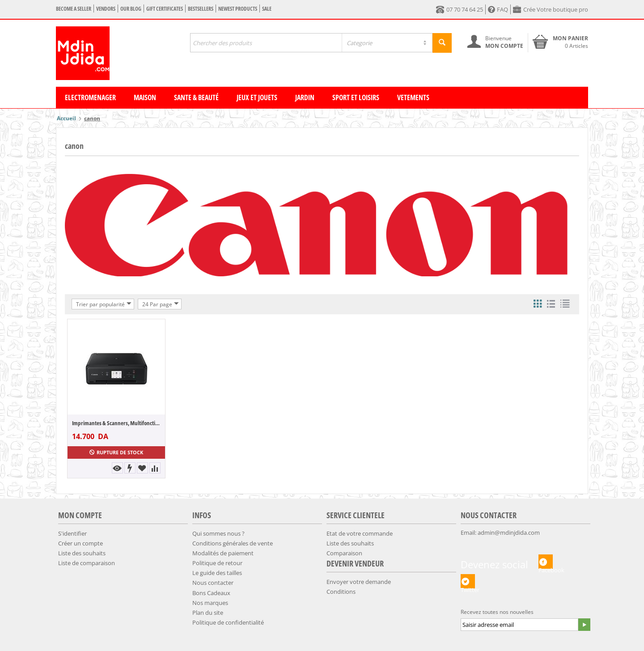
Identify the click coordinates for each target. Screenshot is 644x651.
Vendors (106, 9)
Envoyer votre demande (359, 582)
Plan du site (208, 613)
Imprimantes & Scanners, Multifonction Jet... (116, 423)
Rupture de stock (116, 452)
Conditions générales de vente (233, 543)
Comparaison (344, 553)
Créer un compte (80, 543)
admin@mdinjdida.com (509, 533)
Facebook (546, 562)
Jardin (305, 97)
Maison (145, 97)
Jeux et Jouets (257, 97)
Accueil (66, 118)
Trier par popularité (104, 304)
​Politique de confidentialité (228, 622)
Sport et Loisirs (356, 97)
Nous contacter (213, 583)
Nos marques (210, 603)
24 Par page (161, 304)
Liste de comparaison (87, 563)
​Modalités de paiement (223, 553)
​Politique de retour (217, 563)
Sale (267, 9)
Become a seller (74, 9)
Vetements (413, 97)
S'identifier (72, 533)
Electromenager (90, 97)
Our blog (131, 9)
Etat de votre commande (360, 533)
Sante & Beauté (196, 97)
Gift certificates (165, 9)
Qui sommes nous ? (218, 533)
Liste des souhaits (82, 553)
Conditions (341, 592)
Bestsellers (201, 9)
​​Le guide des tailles (217, 573)
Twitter (468, 581)
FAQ (498, 9)
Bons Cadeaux (211, 593)
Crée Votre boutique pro (551, 9)
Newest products (238, 9)
